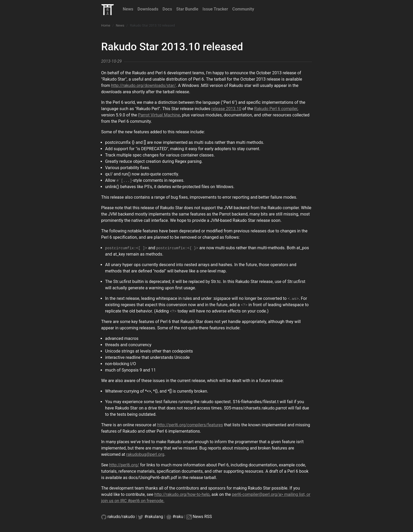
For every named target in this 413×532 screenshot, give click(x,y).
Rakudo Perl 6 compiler (276, 109)
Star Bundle (187, 9)
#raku (178, 517)
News (128, 9)
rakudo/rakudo (121, 517)
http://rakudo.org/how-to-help (182, 494)
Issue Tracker (215, 9)
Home (106, 25)
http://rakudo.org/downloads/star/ (144, 86)
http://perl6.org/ (124, 465)
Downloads (148, 9)
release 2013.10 (226, 109)
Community (243, 9)
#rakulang (154, 517)
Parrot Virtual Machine (159, 115)
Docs (167, 9)
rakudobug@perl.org (145, 454)
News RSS (202, 517)
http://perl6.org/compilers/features (190, 425)
